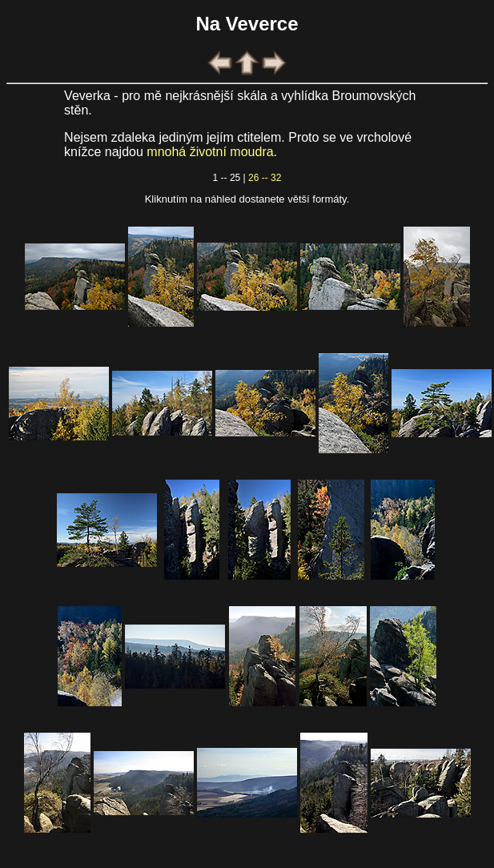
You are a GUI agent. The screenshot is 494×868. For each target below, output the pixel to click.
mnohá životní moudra (210, 152)
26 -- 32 (265, 178)
